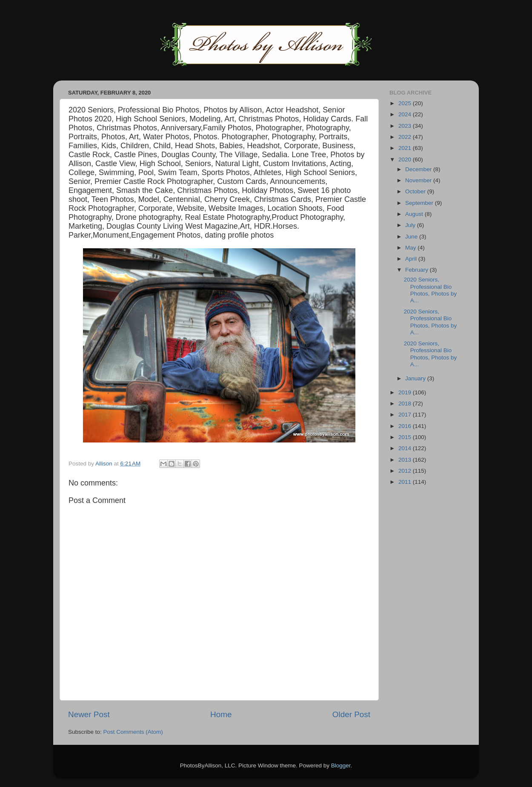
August (415, 214)
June (412, 237)
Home (221, 714)
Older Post (351, 714)
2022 (406, 137)
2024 (406, 114)
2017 (406, 415)
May (411, 248)
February (418, 270)
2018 (406, 404)
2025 (406, 103)
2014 (406, 448)
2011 (406, 482)
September (420, 203)
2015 (406, 437)
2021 (406, 148)
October (416, 191)
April (412, 259)
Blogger (341, 765)
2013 (406, 460)
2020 (406, 159)
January (416, 378)
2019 (406, 392)
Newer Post (89, 714)
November (419, 180)
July (411, 225)
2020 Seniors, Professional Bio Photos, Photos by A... (430, 290)
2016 (406, 426)
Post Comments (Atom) (133, 732)
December (419, 169)
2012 (406, 471)
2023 (406, 126)
